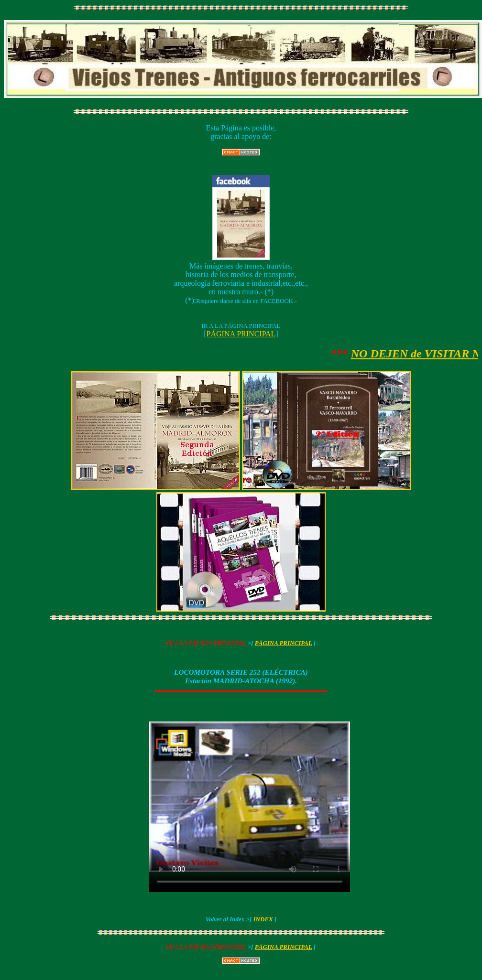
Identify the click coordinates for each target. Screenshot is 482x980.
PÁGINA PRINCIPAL (241, 334)
